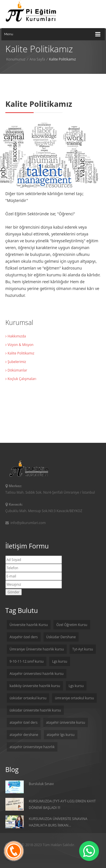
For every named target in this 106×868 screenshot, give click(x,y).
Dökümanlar (16, 370)
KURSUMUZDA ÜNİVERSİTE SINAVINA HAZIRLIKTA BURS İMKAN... (46, 822)
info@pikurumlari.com (26, 523)
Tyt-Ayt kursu (83, 649)
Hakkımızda (16, 336)
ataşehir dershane (24, 735)
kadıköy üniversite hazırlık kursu (35, 686)
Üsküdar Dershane (61, 637)
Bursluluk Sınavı (30, 787)
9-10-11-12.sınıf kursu (27, 661)
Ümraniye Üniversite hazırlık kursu (37, 649)
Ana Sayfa (37, 59)
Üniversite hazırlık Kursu (29, 625)
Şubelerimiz (16, 362)
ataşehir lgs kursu (61, 735)
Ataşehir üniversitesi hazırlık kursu (37, 674)
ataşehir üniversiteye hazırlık (32, 747)
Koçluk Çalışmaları (21, 379)
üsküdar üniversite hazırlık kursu (35, 710)
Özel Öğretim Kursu (72, 625)
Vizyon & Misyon (20, 345)
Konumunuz (16, 59)
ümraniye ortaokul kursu (74, 698)
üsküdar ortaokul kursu (28, 698)
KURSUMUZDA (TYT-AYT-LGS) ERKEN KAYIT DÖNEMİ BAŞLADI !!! (51, 804)
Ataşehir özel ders (24, 637)
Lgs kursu (60, 661)
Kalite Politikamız (20, 353)
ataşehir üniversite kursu (66, 722)
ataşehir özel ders (24, 722)
